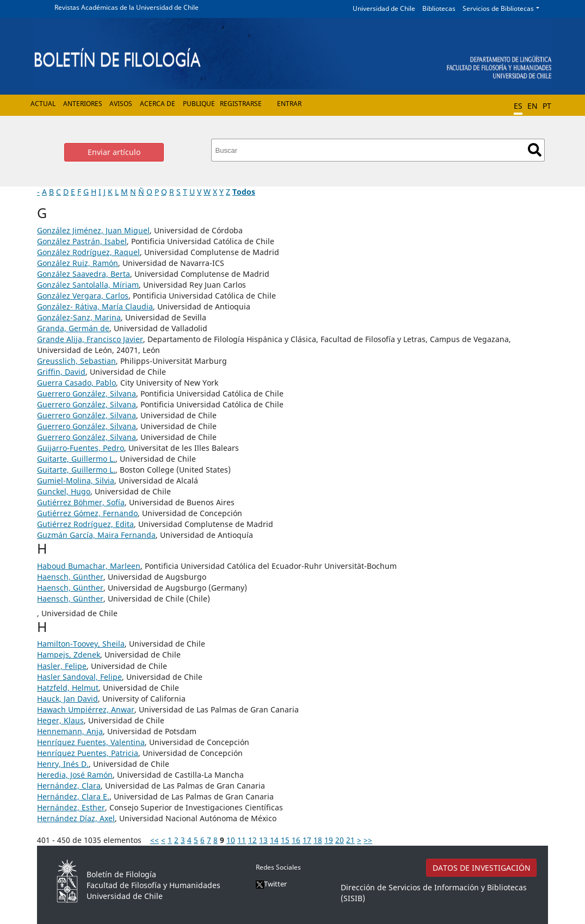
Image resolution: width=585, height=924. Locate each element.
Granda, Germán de (73, 328)
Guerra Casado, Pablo (76, 383)
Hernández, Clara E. (73, 796)
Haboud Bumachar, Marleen (89, 566)
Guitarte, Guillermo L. (76, 459)
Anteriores (83, 104)
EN (532, 106)
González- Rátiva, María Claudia (95, 306)
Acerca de (158, 104)
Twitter (271, 884)
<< (155, 840)
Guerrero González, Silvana (87, 393)
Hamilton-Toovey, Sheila (81, 644)
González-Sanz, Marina (79, 317)
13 (263, 840)
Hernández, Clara (69, 786)
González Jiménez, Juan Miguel (93, 230)
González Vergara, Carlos (83, 296)
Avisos (121, 104)
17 (307, 840)
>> (368, 840)
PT (547, 106)
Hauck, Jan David (67, 699)
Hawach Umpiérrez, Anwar (86, 709)
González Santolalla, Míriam (88, 285)
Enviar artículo (114, 152)
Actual (43, 104)
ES (518, 106)
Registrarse (241, 104)
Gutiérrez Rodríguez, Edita (85, 524)
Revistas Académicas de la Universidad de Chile (127, 7)
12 (253, 840)
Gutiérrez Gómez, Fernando (87, 513)
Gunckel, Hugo (64, 491)
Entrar (289, 104)
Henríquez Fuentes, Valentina (91, 742)
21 (350, 840)
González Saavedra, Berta (84, 274)
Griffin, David (61, 372)
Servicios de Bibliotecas (498, 8)
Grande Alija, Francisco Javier (90, 339)
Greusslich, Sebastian (76, 361)
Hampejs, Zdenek (69, 655)
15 (285, 840)
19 (329, 840)
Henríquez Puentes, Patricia (88, 753)
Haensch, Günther (70, 577)
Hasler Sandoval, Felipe (79, 677)
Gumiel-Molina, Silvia (76, 480)
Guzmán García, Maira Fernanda (96, 535)
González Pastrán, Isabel (82, 241)
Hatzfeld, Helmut (68, 688)
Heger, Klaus (60, 720)
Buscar (535, 150)
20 (340, 840)
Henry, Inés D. (63, 764)
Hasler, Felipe (62, 666)
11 (242, 840)
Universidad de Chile (384, 8)
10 (231, 840)
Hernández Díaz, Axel (76, 818)
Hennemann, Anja (70, 731)
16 (296, 840)
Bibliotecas (439, 8)
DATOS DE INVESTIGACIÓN (482, 868)
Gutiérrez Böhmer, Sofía (81, 502)
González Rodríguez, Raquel (88, 252)
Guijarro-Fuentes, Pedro (81, 448)
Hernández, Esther (71, 807)
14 (274, 840)
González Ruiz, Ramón (78, 263)
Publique (199, 104)
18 (318, 840)
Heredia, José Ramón (75, 775)
